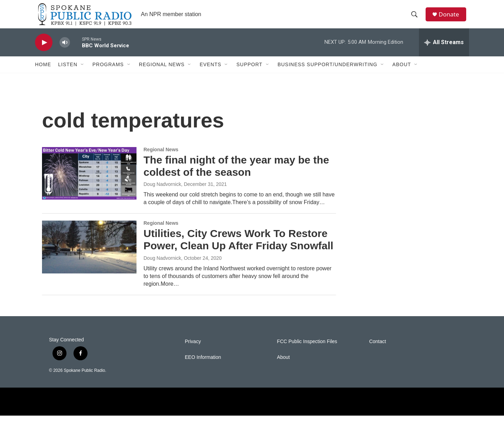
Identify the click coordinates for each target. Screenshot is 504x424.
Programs (108, 73)
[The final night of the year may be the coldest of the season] (89, 182)
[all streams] (444, 51)
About (402, 73)
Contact (378, 350)
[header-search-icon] (416, 19)
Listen (68, 73)
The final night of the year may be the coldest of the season (236, 174)
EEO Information (203, 366)
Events (210, 73)
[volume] (65, 51)
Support (249, 73)
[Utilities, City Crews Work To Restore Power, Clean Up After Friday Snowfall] (89, 255)
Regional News (162, 73)
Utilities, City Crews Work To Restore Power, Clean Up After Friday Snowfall (238, 248)
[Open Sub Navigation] (83, 73)
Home (43, 73)
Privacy (193, 350)
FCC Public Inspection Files (307, 350)
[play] (44, 51)
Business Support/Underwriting (327, 73)
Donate (451, 18)
